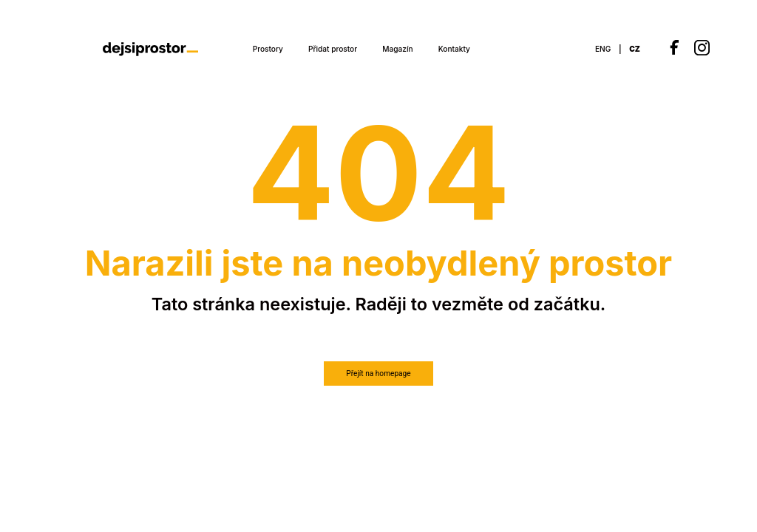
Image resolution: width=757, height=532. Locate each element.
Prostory (268, 49)
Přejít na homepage (378, 374)
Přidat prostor (333, 49)
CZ (635, 49)
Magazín (397, 49)
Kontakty (454, 49)
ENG (603, 49)
